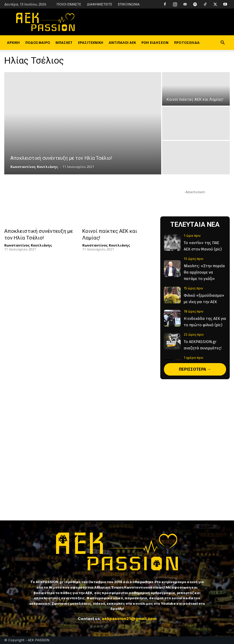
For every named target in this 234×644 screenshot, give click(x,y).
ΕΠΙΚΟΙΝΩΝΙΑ (129, 4)
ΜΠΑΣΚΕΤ (64, 42)
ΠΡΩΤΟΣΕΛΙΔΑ (187, 42)
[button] (222, 43)
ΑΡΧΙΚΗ (13, 42)
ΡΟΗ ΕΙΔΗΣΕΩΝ (155, 42)
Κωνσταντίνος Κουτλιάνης (34, 167)
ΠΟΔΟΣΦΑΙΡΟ (38, 42)
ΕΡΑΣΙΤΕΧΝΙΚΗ (91, 42)
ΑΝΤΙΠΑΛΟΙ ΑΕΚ (122, 42)
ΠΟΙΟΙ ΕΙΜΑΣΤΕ (69, 4)
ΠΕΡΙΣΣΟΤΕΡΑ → (195, 369)
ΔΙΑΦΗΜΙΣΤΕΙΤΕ (99, 4)
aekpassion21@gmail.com (129, 618)
